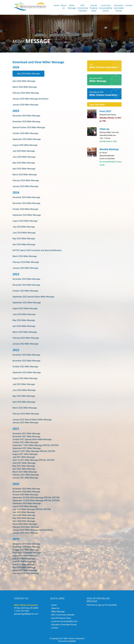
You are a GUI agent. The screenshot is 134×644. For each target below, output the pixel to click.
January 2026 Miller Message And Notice (30, 99)
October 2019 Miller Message (25, 550)
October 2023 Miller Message (25, 291)
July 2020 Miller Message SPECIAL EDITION (32, 509)
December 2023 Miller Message (26, 279)
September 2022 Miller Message (27, 372)
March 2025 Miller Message (25, 175)
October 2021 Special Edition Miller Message (32, 439)
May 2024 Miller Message (24, 239)
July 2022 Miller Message (24, 384)
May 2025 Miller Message (24, 163)
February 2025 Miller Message (26, 180)
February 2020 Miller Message (26, 527)
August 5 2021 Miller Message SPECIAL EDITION (34, 451)
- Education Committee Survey (63, 625)
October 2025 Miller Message (25, 133)
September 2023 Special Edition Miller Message (33, 297)
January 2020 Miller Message (25, 533)
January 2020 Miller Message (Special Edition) (33, 530)
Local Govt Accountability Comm (106, 8)
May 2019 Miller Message (24, 564)
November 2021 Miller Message (26, 436)
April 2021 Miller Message (24, 469)
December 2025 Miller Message (26, 116)
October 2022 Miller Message (25, 367)
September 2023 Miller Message (27, 303)
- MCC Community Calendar (62, 615)
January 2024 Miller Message (25, 268)
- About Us (55, 608)
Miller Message (72, 7)
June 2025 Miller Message (24, 157)
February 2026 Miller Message (26, 93)
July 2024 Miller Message (24, 227)
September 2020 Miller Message (27, 503)
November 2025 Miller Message (26, 122)
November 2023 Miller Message (26, 285)
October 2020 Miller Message (25, 495)
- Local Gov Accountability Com (64, 621)
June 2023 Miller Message (24, 314)
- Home (54, 605)
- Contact (54, 628)
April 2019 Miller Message (24, 567)
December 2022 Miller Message (26, 355)
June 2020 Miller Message (24, 515)
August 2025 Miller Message (25, 145)
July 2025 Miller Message (24, 151)
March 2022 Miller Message (25, 408)
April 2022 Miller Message (24, 402)
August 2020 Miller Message (25, 506)
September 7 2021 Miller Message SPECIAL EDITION (35, 445)
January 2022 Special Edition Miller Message (32, 420)
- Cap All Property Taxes (61, 618)
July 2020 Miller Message (24, 512)
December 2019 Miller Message (26, 544)
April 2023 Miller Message (24, 326)
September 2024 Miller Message (27, 215)
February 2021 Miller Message (26, 475)
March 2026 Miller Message (25, 87)
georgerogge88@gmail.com (26, 614)
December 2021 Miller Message (26, 434)
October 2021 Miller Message (25, 442)
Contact (129, 5)
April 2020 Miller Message (24, 521)
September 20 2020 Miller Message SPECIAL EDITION (36, 498)
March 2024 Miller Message (25, 256)
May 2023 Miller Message (24, 320)
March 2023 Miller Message (25, 332)
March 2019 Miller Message (25, 570)
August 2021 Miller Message (25, 454)
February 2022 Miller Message (26, 414)
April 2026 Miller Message (24, 81)
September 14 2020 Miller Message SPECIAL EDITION (36, 500)
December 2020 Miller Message (26, 489)
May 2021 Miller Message (24, 466)
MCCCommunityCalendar (83, 8)
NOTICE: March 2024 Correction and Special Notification (37, 250)
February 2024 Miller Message (26, 262)
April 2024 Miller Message (24, 244)
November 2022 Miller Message (26, 361)
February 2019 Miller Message (26, 573)
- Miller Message (58, 612)
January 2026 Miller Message (25, 105)
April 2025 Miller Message (24, 169)
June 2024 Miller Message (24, 233)
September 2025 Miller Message (27, 139)
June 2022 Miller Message (24, 390)
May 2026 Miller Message (28, 74)
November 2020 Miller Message (26, 492)
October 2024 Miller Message (25, 209)
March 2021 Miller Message (25, 472)
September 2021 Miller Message (27, 448)
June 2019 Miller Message (24, 562)
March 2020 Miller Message (25, 524)
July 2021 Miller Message (24, 457)
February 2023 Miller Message (26, 338)
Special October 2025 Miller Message (29, 127)
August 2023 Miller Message (25, 308)
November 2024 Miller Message (26, 203)
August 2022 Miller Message (25, 378)
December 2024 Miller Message (26, 197)
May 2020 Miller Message (24, 518)
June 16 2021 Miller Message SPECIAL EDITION (33, 460)
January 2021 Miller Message (25, 478)
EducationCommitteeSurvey (119, 8)
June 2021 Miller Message (24, 463)
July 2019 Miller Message (24, 559)
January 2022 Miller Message (25, 423)
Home (56, 5)
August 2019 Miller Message (25, 556)
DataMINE (72, 641)
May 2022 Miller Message (24, 396)
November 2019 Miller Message (26, 547)
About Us (64, 7)
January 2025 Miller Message (25, 186)
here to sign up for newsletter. (104, 605)
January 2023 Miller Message (25, 344)
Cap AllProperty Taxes (94, 8)
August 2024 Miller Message (25, 221)
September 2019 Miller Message (27, 553)
